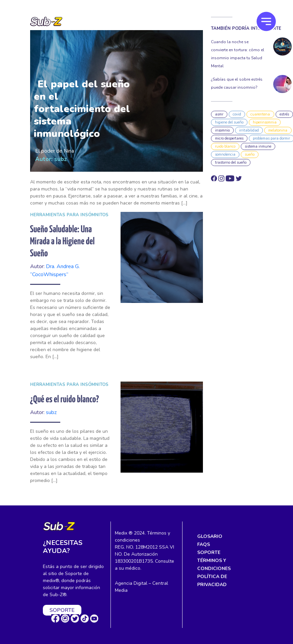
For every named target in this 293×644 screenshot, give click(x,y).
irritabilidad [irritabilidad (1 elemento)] (249, 130)
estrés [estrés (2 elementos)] (284, 114)
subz (61, 159)
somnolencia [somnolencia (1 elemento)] (225, 154)
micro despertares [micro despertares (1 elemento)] (229, 138)
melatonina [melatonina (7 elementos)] (278, 130)
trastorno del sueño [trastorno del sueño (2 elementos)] (231, 163)
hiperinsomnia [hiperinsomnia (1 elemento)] (265, 122)
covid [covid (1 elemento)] (237, 114)
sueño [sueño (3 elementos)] (250, 154)
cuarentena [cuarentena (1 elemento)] (260, 114)
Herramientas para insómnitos (69, 215)
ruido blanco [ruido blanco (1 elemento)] (225, 146)
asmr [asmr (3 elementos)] (219, 114)
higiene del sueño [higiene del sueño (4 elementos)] (229, 122)
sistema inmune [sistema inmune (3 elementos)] (258, 146)
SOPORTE (62, 610)
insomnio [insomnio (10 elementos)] (222, 130)
